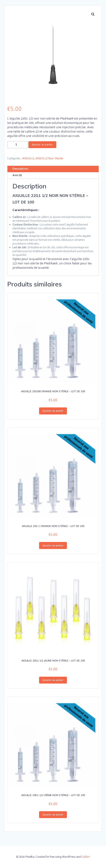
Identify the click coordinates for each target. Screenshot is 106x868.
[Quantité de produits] (17, 145)
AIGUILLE (28, 159)
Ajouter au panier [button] (53, 411)
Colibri (86, 857)
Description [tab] (20, 169)
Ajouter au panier (42, 145)
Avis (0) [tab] (17, 175)
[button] (93, 14)
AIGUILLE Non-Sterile (49, 159)
